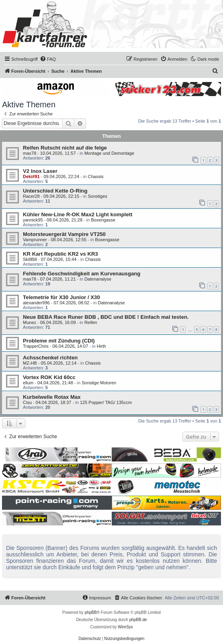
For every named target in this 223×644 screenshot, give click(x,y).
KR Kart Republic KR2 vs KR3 (60, 254)
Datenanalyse (98, 279)
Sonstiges (97, 196)
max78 (30, 153)
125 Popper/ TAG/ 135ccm (106, 402)
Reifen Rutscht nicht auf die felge (65, 148)
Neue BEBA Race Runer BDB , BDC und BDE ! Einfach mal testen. (106, 317)
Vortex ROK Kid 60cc (49, 377)
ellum (28, 383)
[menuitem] (48, 59)
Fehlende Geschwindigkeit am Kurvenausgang (82, 274)
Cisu (27, 402)
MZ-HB (30, 363)
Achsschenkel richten (50, 358)
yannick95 (33, 220)
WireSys (125, 627)
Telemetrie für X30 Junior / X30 (61, 297)
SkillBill (30, 259)
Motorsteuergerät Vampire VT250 (64, 234)
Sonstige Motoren (99, 383)
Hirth (101, 346)
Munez (30, 322)
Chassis (95, 176)
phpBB (91, 612)
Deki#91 (31, 176)
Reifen (91, 322)
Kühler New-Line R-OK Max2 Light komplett (78, 214)
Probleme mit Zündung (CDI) (59, 341)
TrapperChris (36, 346)
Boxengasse (103, 220)
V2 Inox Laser (40, 171)
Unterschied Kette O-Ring (55, 191)
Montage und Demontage (109, 153)
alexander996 (36, 303)
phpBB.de (138, 620)
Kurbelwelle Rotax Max (52, 397)
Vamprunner (35, 240)
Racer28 (31, 196)
